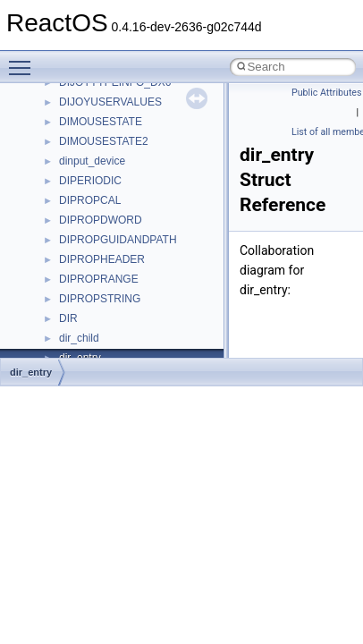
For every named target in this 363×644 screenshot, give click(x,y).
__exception (88, 335)
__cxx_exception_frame (116, 119)
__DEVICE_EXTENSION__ (125, 257)
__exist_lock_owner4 (109, 355)
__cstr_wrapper (96, 99)
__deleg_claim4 (97, 237)
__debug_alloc (94, 217)
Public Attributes (327, 93)
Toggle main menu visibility (24, 60)
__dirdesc (82, 276)
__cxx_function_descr (111, 158)
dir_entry (31, 372)
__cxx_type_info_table (112, 198)
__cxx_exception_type (112, 139)
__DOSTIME (89, 316)
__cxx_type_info (98, 178)
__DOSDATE (90, 296)
